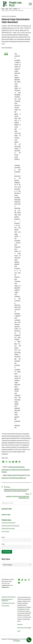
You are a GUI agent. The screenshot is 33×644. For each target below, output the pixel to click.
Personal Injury (5, 532)
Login (19, 631)
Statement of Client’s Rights (24, 628)
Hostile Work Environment (8, 529)
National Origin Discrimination (21, 470)
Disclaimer (20, 624)
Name (3, 537)
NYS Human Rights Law (19, 478)
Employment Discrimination (16, 467)
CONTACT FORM (6, 515)
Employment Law (7, 470)
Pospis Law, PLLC (15, 639)
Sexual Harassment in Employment (10, 526)
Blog (20, 609)
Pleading (4, 472)
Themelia (17, 641)
